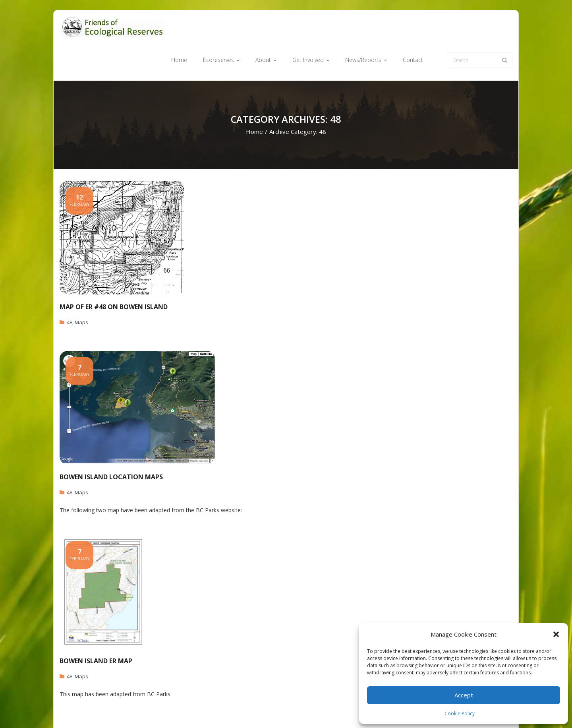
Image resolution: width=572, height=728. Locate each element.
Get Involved (330, 710)
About (300, 710)
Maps (81, 292)
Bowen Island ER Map (96, 631)
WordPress (173, 710)
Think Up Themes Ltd (107, 710)
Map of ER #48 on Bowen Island (114, 277)
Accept (464, 695)
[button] (556, 634)
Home (254, 102)
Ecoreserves (270, 710)
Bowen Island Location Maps (111, 447)
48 (70, 292)
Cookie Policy (460, 713)
